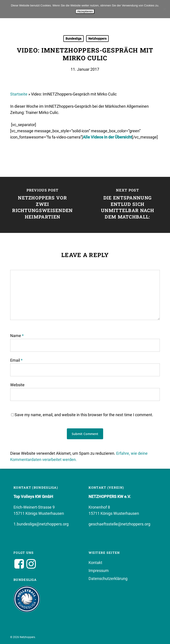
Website (17, 385)
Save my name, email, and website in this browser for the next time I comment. (84, 415)
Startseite (19, 94)
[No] (164, 9)
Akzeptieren (85, 11)
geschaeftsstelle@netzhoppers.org (119, 524)
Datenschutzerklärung (108, 579)
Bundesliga (73, 39)
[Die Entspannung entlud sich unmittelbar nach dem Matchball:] (127, 205)
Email (16, 360)
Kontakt (95, 563)
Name (17, 336)
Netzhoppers (97, 39)
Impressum (99, 571)
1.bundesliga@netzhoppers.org (41, 524)
